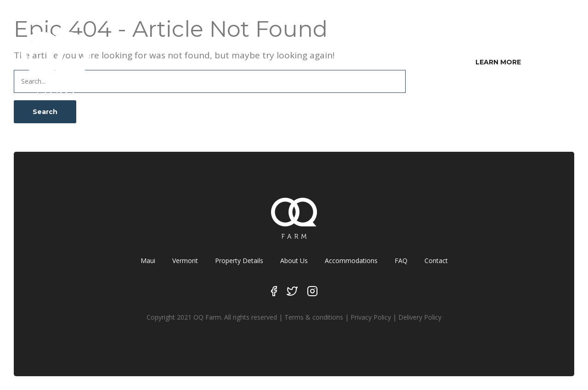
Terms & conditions (314, 317)
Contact (436, 261)
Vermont (185, 261)
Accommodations (351, 261)
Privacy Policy (371, 317)
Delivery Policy (420, 317)
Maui (148, 261)
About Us (294, 261)
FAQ (401, 261)
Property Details (239, 261)
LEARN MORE (498, 62)
